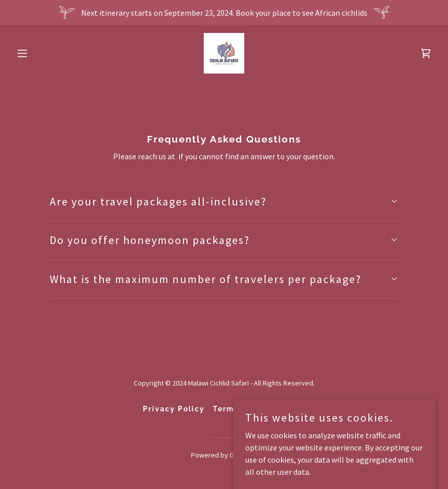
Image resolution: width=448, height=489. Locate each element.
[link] (224, 53)
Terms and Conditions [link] (259, 409)
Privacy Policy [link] (174, 409)
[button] (44, 53)
